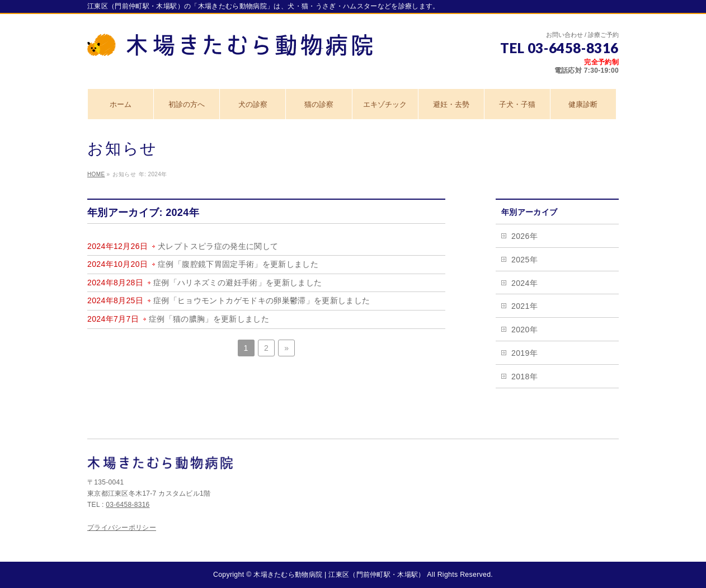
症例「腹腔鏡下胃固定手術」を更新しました (238, 264)
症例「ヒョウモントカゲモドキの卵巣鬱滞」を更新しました (262, 300)
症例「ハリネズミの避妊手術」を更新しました (237, 283)
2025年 (524, 260)
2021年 (524, 306)
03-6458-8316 (128, 505)
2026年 (524, 236)
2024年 (524, 283)
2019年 (524, 353)
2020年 (524, 330)
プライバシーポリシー (122, 528)
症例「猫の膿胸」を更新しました (209, 319)
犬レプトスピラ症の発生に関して (218, 246)
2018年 (524, 377)
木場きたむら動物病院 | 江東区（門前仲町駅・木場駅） (339, 575)
